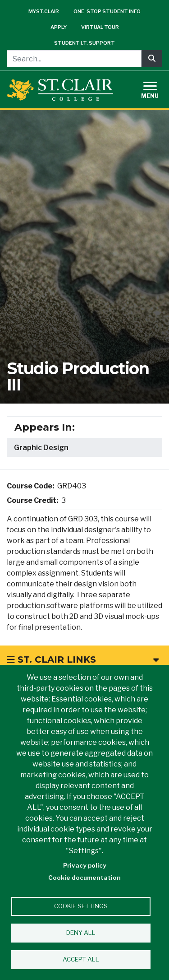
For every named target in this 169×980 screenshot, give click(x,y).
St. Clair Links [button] (83, 660)
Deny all (81, 933)
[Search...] (74, 59)
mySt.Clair (44, 11)
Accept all (81, 959)
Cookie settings (81, 906)
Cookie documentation (84, 878)
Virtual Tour (100, 27)
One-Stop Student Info (107, 11)
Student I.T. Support (84, 43)
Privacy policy (85, 865)
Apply (59, 27)
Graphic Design (41, 448)
